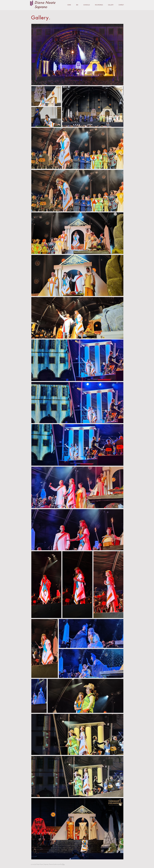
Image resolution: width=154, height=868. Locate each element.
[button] (109, 5)
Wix (63, 864)
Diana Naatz (45, 3)
